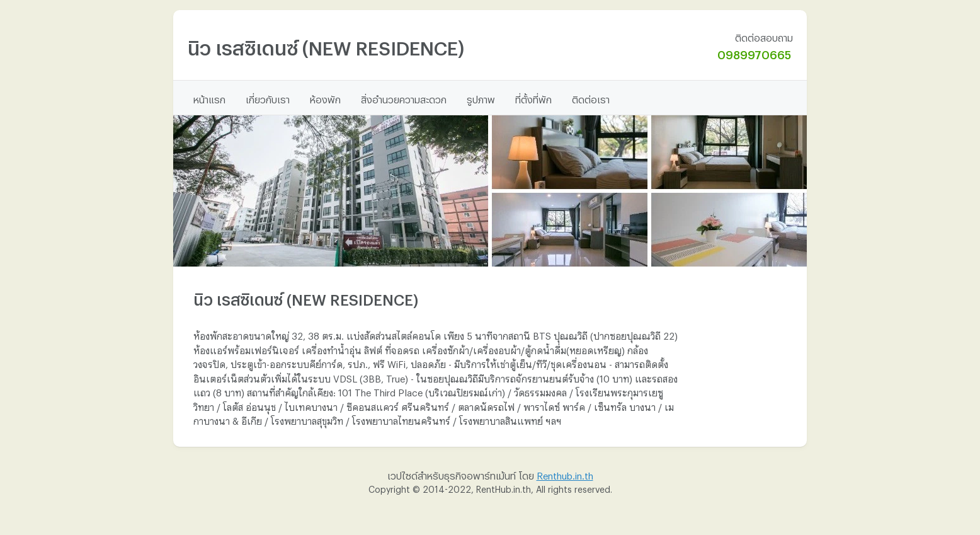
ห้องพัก (325, 98)
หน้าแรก (209, 98)
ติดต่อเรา (591, 98)
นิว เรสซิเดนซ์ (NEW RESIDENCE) (326, 44)
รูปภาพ (481, 98)
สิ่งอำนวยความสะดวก (404, 98)
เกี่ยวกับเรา (268, 98)
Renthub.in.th (565, 474)
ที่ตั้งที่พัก (533, 98)
